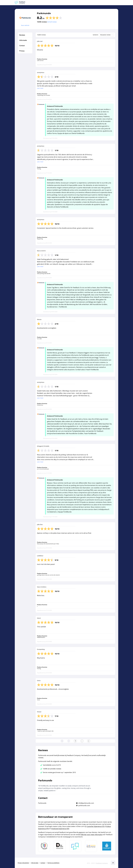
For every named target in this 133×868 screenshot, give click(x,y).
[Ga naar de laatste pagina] (89, 741)
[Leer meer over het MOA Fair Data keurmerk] (60, 846)
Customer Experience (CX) (96, 826)
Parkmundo (44, 13)
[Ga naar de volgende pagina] (82, 741)
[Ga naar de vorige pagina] (69, 741)
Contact (43, 863)
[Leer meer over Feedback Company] (75, 846)
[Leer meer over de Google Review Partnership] (91, 846)
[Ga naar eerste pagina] (62, 741)
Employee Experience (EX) (60, 829)
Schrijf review (52, 22)
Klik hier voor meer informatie (92, 835)
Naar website (25, 25)
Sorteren (96, 35)
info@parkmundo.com (86, 803)
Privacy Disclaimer (23, 863)
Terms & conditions (53, 863)
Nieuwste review (107, 35)
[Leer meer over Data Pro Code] (44, 846)
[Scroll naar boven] (113, 863)
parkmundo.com (84, 805)
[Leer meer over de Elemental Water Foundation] (107, 846)
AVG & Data (35, 863)
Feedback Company (102, 863)
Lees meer (40, 88)
